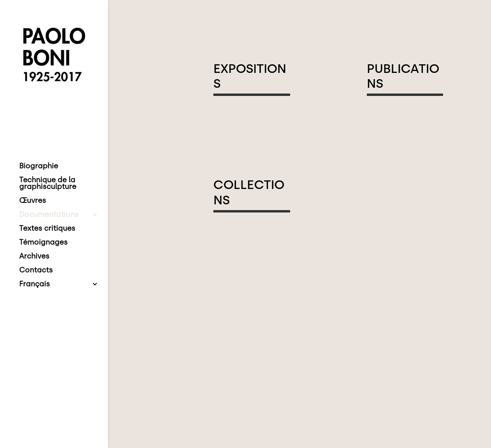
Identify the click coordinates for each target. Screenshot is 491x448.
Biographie (39, 166)
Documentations (49, 215)
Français (35, 284)
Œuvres (33, 201)
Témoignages (43, 243)
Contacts (36, 271)
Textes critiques (47, 229)
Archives (34, 257)
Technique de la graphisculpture (48, 184)
